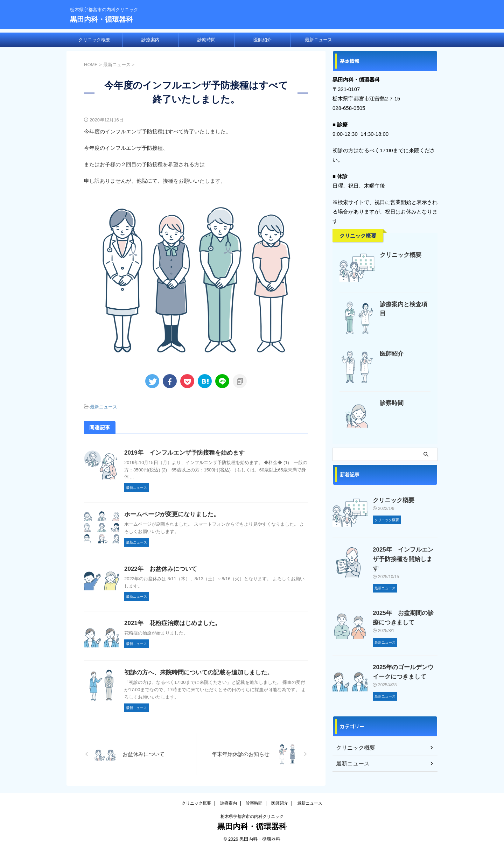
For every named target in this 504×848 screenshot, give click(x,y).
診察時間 (206, 40)
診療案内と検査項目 (403, 304)
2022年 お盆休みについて (159, 568)
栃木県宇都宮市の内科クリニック (252, 815)
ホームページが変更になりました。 (169, 513)
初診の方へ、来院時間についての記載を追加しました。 (194, 671)
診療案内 (150, 40)
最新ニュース (318, 40)
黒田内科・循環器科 (101, 19)
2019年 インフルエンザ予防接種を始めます (181, 452)
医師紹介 (262, 40)
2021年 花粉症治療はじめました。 (170, 622)
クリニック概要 (94, 40)
